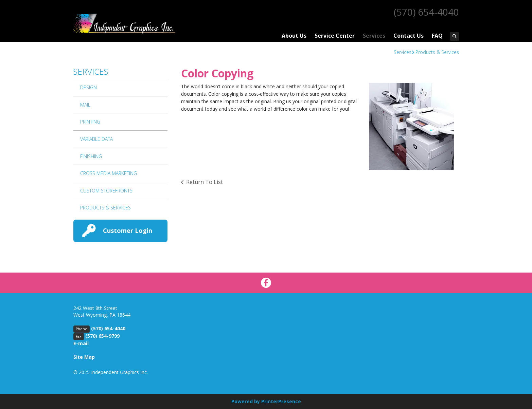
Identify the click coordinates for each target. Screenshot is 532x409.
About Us (294, 35)
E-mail (81, 343)
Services (374, 35)
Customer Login (128, 230)
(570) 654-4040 (426, 12)
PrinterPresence (281, 401)
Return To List (205, 182)
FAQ (437, 35)
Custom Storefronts (106, 190)
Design (88, 87)
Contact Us (409, 35)
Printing (90, 121)
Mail (85, 104)
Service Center (335, 35)
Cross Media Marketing (109, 173)
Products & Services (437, 52)
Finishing (91, 156)
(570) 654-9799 (102, 336)
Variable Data (96, 139)
